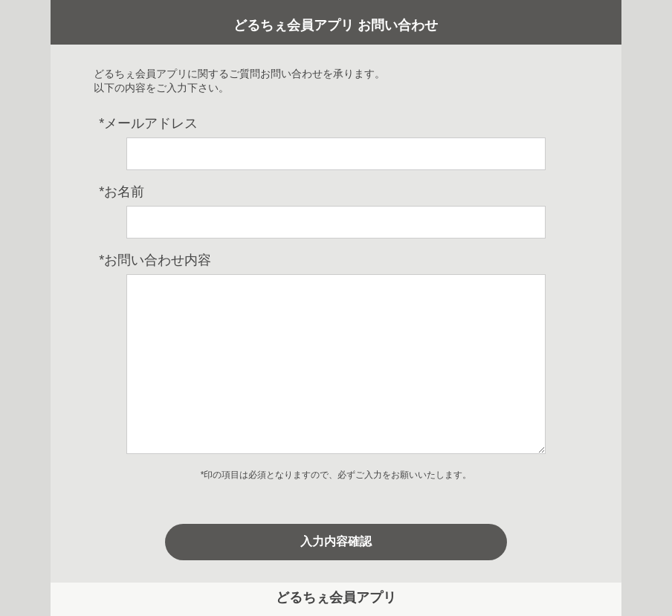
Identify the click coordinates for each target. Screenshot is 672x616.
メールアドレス (148, 123)
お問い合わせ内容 (155, 260)
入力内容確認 (336, 541)
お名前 (122, 192)
